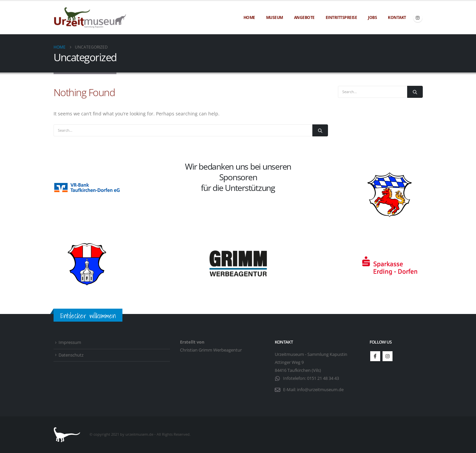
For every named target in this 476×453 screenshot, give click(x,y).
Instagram (388, 356)
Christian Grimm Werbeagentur (211, 350)
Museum (275, 17)
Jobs (372, 17)
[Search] (320, 130)
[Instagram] (418, 18)
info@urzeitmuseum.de (320, 390)
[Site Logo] (90, 18)
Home (249, 17)
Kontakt (397, 17)
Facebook (375, 356)
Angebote (304, 17)
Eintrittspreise (341, 17)
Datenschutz (71, 355)
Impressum (70, 342)
